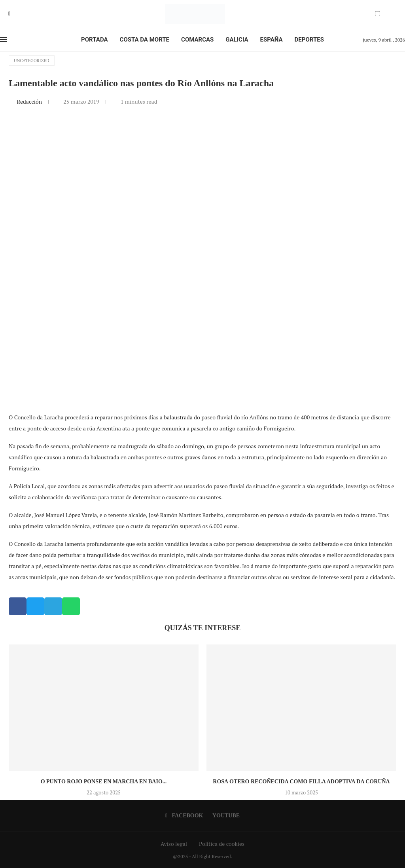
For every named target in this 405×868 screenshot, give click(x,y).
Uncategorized (32, 61)
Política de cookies (222, 844)
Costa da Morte (145, 40)
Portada (94, 40)
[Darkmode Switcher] (378, 14)
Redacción (30, 101)
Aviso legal (174, 844)
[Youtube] (15, 14)
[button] (18, 606)
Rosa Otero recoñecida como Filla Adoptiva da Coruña (301, 782)
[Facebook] (9, 14)
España (272, 40)
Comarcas (197, 40)
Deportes (309, 40)
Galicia (237, 40)
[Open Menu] (4, 40)
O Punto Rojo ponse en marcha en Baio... (104, 782)
